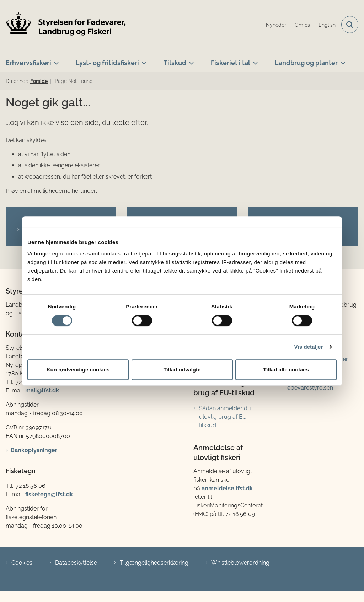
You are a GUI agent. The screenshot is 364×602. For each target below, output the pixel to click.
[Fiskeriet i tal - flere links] (254, 60)
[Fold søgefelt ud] (350, 25)
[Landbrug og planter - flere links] (341, 60)
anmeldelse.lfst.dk (227, 488)
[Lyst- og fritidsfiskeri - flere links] (143, 60)
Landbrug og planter (306, 63)
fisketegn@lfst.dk (49, 494)
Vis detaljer (309, 347)
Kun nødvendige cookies (78, 369)
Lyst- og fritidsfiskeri (107, 63)
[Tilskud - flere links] (190, 60)
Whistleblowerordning (240, 563)
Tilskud (175, 63)
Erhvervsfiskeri (28, 63)
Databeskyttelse (76, 563)
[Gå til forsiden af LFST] (63, 25)
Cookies (22, 563)
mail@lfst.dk (42, 390)
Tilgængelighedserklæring (154, 563)
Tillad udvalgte (182, 369)
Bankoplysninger (34, 450)
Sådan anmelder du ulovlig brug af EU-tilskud (225, 417)
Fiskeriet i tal (231, 63)
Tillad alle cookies (286, 369)
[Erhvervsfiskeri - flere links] (55, 60)
